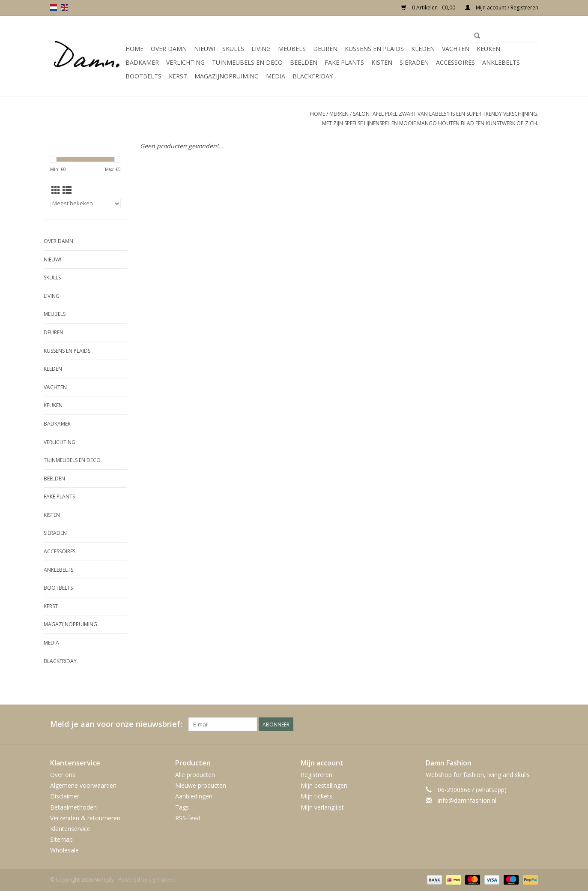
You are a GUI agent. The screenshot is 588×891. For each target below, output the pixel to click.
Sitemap (61, 839)
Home (134, 49)
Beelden (304, 62)
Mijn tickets (316, 796)
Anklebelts (501, 62)
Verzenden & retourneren (85, 818)
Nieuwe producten (201, 785)
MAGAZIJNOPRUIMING (227, 76)
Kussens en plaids (374, 49)
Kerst (178, 76)
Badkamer (142, 62)
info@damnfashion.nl (467, 800)
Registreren (316, 775)
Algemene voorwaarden (83, 785)
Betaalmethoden (73, 807)
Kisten (382, 62)
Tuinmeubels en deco (247, 62)
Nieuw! (204, 49)
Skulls (233, 49)
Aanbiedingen (194, 796)
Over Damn (169, 49)
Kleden (423, 49)
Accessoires (455, 62)
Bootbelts (143, 76)
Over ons (63, 775)
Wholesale (64, 850)
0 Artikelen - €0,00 (429, 7)
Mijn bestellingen (324, 785)
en (65, 8)
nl (54, 8)
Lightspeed (162, 880)
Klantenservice (70, 829)
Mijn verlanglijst (322, 807)
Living (261, 49)
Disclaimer (65, 796)
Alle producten (195, 775)
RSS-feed (188, 818)
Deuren (325, 49)
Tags (182, 807)
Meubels (292, 49)
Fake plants (344, 62)
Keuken (488, 49)
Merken (339, 114)
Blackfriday (313, 76)
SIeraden (414, 62)
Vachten (456, 49)
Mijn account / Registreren (502, 7)
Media (276, 76)
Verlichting (185, 62)
